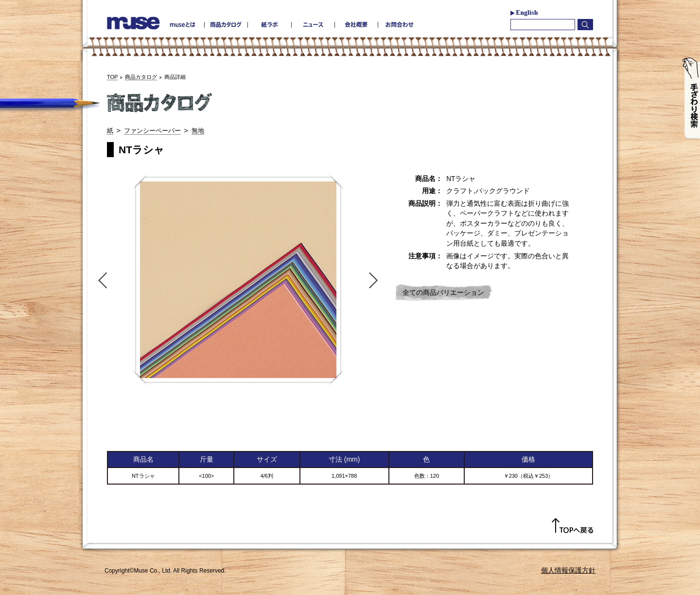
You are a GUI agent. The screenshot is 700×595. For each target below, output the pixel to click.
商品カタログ (141, 77)
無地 (198, 131)
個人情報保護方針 (568, 570)
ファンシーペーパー (152, 131)
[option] (238, 280)
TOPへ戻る (572, 526)
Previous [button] (101, 280)
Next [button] (376, 280)
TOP (112, 77)
